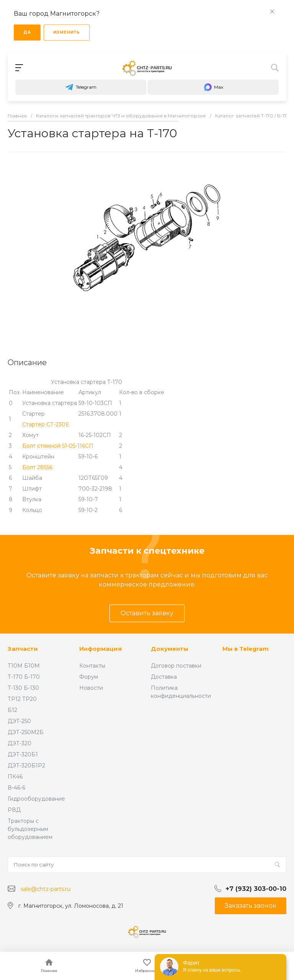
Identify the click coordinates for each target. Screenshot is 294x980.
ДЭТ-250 (19, 721)
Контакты (92, 666)
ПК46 (15, 777)
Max (213, 87)
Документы (170, 649)
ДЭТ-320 (20, 743)
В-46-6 (16, 788)
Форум (89, 677)
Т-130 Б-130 (23, 688)
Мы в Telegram (246, 649)
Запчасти (23, 649)
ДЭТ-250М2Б (26, 732)
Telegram (81, 87)
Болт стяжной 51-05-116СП (58, 446)
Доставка (164, 677)
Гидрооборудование (36, 799)
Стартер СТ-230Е (46, 424)
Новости (91, 688)
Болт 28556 (37, 467)
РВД (14, 810)
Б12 (12, 710)
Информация (100, 649)
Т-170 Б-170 (24, 677)
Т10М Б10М (24, 666)
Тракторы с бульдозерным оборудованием (30, 829)
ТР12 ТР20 (22, 699)
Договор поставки (176, 666)
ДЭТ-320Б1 (23, 754)
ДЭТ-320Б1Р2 (26, 765)
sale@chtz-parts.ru (46, 889)
